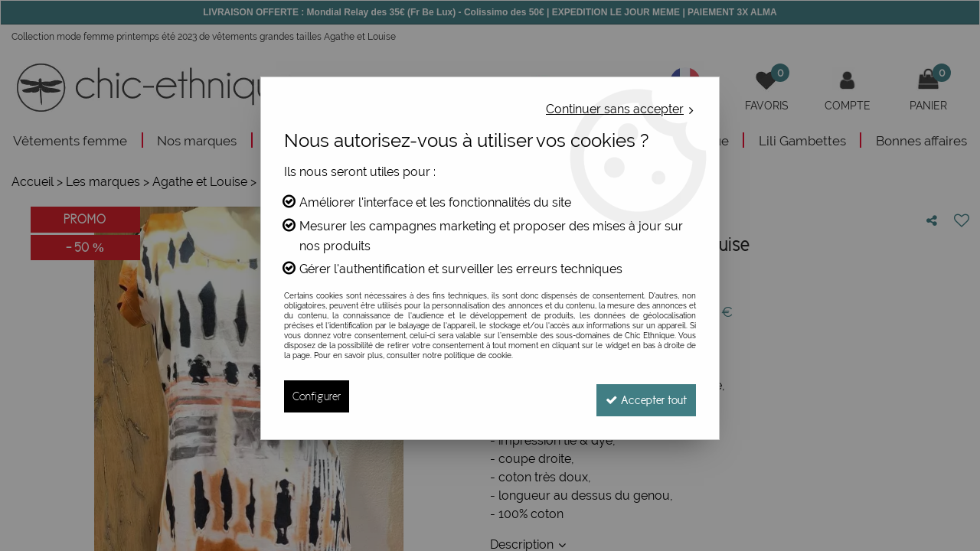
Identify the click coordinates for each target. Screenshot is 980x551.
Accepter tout (643, 396)
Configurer (317, 396)
